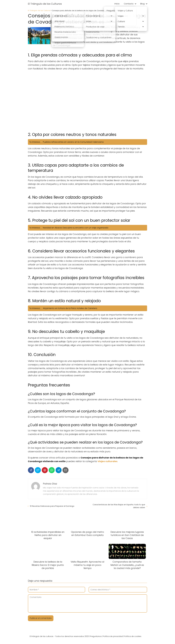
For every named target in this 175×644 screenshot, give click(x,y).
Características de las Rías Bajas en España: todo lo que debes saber (119, 506)
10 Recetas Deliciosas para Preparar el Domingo (52, 506)
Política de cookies (133, 636)
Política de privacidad (113, 636)
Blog (142, 4)
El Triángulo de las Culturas (45, 4)
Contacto (129, 4)
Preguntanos (96, 636)
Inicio (117, 4)
